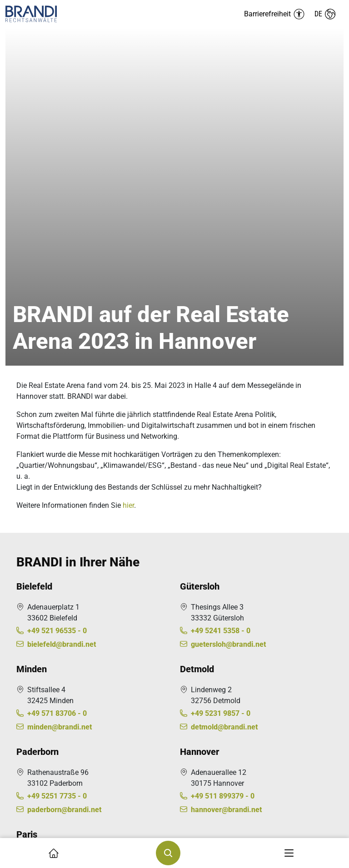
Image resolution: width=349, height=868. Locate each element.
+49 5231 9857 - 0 (221, 386)
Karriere (29, 722)
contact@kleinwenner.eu (68, 576)
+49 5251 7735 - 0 (57, 469)
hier (128, 178)
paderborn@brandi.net (64, 483)
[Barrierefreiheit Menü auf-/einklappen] (274, 14)
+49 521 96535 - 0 (57, 304)
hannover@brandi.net (226, 483)
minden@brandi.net (60, 400)
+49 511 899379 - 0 (223, 469)
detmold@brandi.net (224, 400)
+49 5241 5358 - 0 (221, 304)
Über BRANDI (37, 689)
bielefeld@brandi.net (62, 317)
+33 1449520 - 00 (56, 563)
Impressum (34, 758)
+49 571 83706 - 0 (57, 386)
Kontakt (29, 705)
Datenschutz (37, 774)
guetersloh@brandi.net (228, 317)
